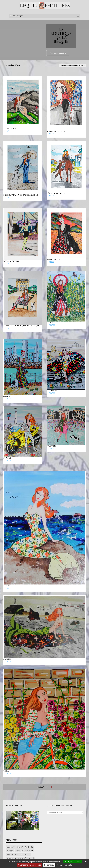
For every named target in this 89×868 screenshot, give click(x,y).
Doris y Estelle (11, 261)
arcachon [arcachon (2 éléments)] (11, 847)
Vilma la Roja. (11, 129)
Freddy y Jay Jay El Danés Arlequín (21, 195)
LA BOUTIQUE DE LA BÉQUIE (61, 36)
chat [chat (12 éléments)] (31, 858)
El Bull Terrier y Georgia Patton (21, 326)
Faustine (51, 446)
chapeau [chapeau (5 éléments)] (22, 858)
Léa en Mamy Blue (56, 193)
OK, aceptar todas (73, 862)
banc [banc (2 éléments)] (20, 847)
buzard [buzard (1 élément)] (18, 854)
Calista (7, 659)
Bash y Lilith (54, 260)
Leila (6, 771)
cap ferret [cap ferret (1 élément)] (11, 858)
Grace (7, 397)
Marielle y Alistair (57, 131)
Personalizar (49, 865)
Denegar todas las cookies (29, 865)
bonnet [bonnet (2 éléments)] (19, 851)
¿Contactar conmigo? (58, 53)
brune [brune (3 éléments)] (10, 854)
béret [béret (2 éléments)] (27, 854)
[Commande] (72, 65)
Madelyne (52, 391)
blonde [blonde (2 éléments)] (10, 851)
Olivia (50, 323)
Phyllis (7, 458)
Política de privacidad (65, 865)
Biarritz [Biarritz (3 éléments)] (29, 847)
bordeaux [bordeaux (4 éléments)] (29, 851)
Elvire (7, 586)
